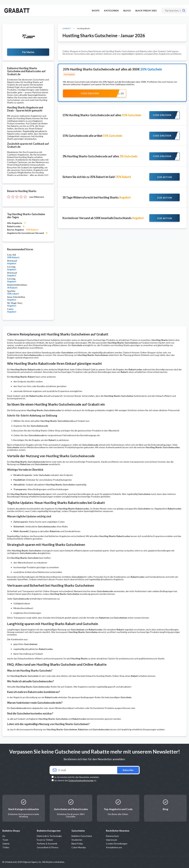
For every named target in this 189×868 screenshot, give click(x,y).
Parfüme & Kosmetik (47, 844)
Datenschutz (112, 836)
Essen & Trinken (45, 840)
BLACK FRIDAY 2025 (146, 11)
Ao (4, 836)
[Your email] (95, 770)
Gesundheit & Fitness (48, 847)
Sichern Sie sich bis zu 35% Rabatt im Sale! (97, 177)
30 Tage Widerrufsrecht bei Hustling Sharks (97, 197)
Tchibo (6, 847)
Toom (5, 840)
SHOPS (96, 11)
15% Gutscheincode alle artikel (92, 136)
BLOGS (127, 11)
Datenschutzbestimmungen (81, 780)
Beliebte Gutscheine (82, 836)
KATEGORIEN (111, 11)
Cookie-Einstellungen (117, 844)
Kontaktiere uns (114, 847)
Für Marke (28, 52)
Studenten (77, 840)
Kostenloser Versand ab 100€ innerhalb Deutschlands (103, 218)
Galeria (6, 844)
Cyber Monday (79, 847)
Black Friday (77, 844)
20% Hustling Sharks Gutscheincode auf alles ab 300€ (112, 69)
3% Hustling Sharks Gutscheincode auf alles (100, 156)
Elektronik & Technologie (49, 836)
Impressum (112, 840)
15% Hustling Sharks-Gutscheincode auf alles (102, 115)
